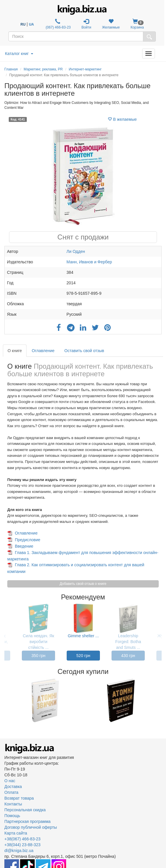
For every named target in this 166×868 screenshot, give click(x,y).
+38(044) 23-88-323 (22, 845)
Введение (24, 546)
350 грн (38, 656)
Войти (86, 24)
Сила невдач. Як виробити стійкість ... (38, 642)
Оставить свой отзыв (84, 351)
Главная (11, 69)
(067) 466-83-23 (58, 24)
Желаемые (111, 24)
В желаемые (122, 119)
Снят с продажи (83, 237)
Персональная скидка (25, 810)
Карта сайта (16, 833)
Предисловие (28, 540)
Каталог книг (19, 54)
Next (161, 700)
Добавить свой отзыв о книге (83, 584)
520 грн (83, 656)
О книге (15, 351)
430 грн (128, 656)
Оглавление (43, 351)
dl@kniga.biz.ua (19, 851)
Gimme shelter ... (83, 636)
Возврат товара (19, 798)
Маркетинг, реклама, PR (43, 69)
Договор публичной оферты (31, 827)
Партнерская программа (28, 821)
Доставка (13, 787)
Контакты (13, 804)
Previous (5, 700)
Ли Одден (76, 251)
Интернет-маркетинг (85, 69)
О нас (10, 781)
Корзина (137, 24)
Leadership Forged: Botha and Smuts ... (128, 642)
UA (31, 24)
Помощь (12, 816)
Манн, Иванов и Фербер (89, 262)
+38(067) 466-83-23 (22, 839)
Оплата (11, 792)
